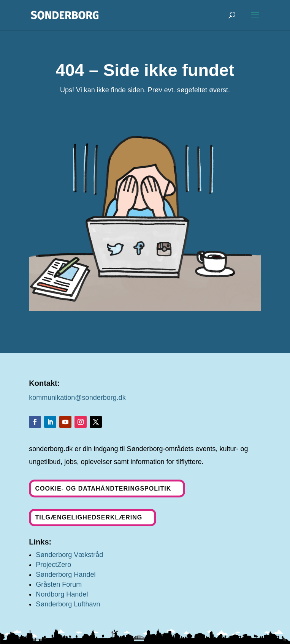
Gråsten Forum (59, 584)
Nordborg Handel (62, 594)
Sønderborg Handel (66, 575)
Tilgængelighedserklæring (89, 517)
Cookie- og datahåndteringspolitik (103, 489)
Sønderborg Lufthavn (68, 604)
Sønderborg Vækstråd (69, 555)
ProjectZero (53, 565)
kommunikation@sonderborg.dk (77, 398)
